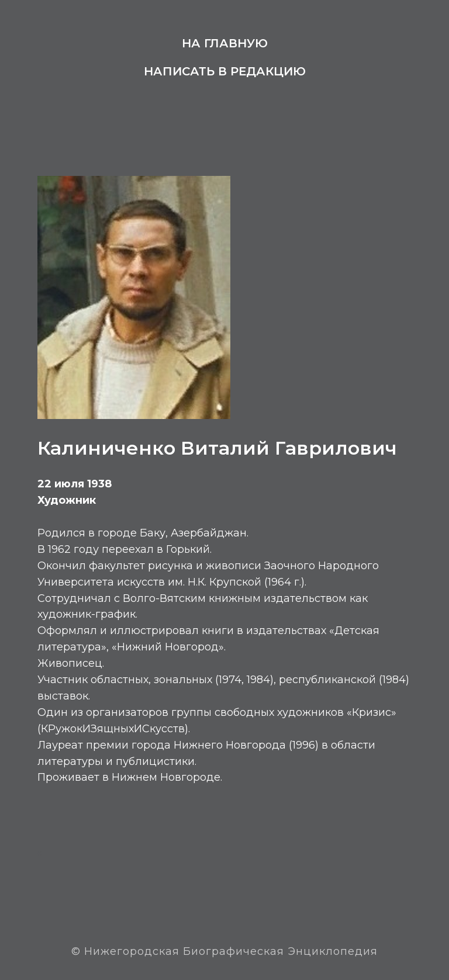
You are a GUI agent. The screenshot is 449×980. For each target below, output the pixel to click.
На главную (225, 43)
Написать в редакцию (225, 71)
